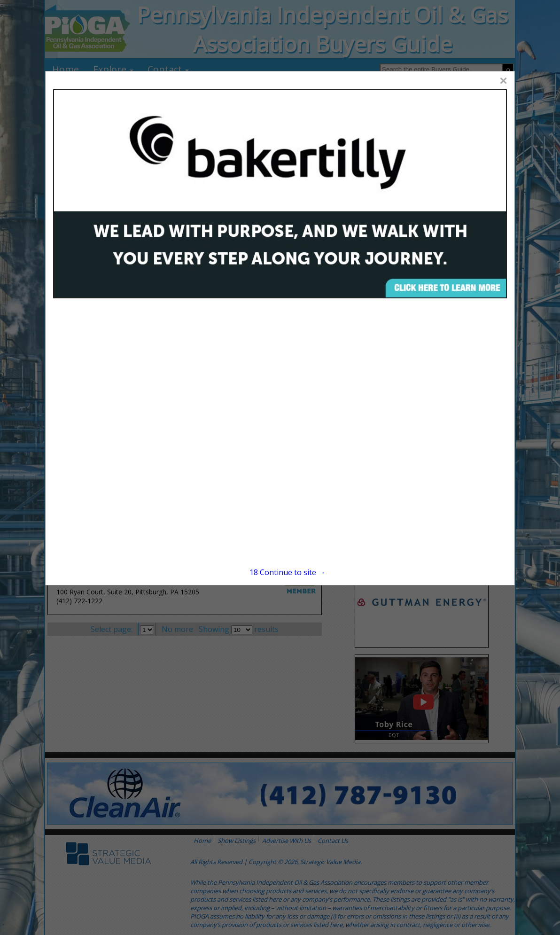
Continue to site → (288, 572)
